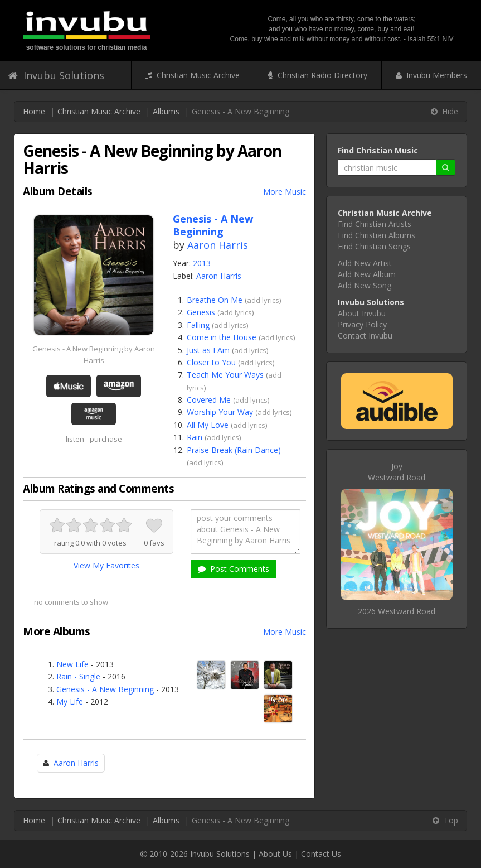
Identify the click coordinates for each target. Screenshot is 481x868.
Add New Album (367, 274)
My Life (70, 701)
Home (34, 111)
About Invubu (362, 313)
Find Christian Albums (376, 235)
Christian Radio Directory (318, 75)
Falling (198, 325)
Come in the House (222, 337)
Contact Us (321, 854)
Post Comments (234, 569)
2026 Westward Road (397, 611)
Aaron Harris (218, 245)
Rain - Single (78, 676)
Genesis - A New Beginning (105, 689)
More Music (285, 192)
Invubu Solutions (56, 75)
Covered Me (209, 400)
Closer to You (211, 362)
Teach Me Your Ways (225, 375)
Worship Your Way (220, 412)
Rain (195, 437)
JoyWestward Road (397, 472)
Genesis (201, 312)
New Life (72, 664)
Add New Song (365, 285)
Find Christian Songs (374, 246)
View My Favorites (106, 565)
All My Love (208, 425)
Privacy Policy (362, 324)
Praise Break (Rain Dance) (234, 450)
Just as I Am (208, 350)
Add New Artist (365, 263)
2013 (202, 263)
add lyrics (263, 300)
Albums (166, 111)
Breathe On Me (215, 300)
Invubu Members (431, 75)
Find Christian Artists (375, 224)
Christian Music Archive (193, 75)
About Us (275, 854)
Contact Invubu (365, 336)
